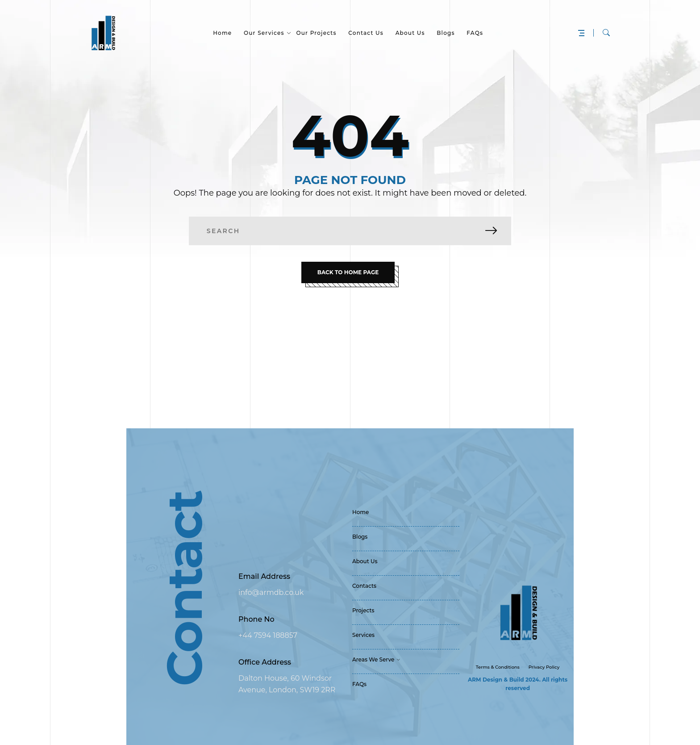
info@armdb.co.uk (271, 592)
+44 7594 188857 (268, 635)
